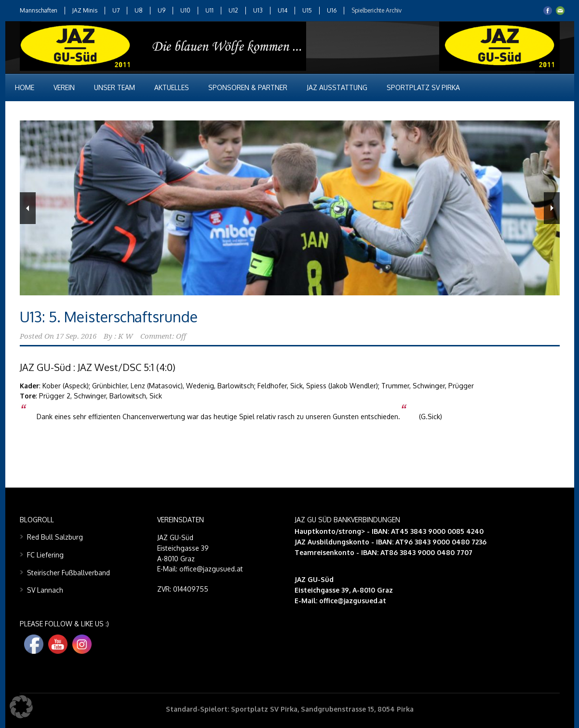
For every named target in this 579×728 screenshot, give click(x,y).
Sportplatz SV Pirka (423, 87)
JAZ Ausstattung (337, 87)
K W (126, 336)
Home (25, 87)
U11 (209, 10)
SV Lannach (45, 590)
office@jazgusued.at (353, 601)
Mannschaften (39, 10)
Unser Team (114, 87)
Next (552, 208)
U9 (162, 10)
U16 (332, 10)
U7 (116, 10)
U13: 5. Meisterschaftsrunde (109, 317)
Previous (28, 208)
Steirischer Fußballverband (68, 573)
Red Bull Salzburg (55, 537)
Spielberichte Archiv (377, 10)
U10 (185, 10)
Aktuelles (172, 87)
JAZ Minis (85, 10)
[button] (21, 707)
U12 (233, 10)
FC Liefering (45, 555)
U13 (258, 10)
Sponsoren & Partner (248, 87)
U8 (139, 10)
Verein (64, 87)
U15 (307, 10)
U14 (283, 10)
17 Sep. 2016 (76, 336)
